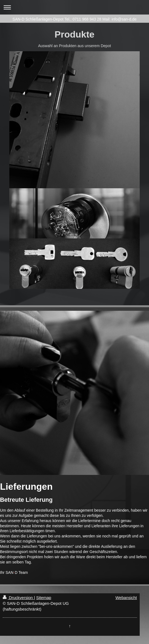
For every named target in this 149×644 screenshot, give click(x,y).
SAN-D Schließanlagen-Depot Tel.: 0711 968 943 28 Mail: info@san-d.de (75, 19)
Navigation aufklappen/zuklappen (74, 7)
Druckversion (18, 598)
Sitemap (44, 598)
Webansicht (126, 598)
